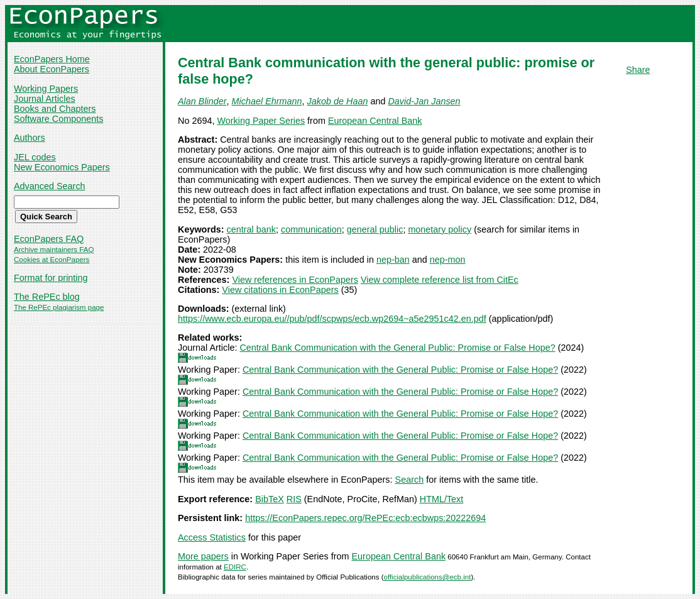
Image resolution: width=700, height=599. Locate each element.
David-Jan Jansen (424, 101)
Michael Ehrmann (267, 101)
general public (375, 229)
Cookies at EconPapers (52, 260)
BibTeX (270, 499)
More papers (203, 556)
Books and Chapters (55, 109)
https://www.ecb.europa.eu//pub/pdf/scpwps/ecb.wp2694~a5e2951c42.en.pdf (332, 319)
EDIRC (235, 567)
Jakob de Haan (338, 101)
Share (638, 70)
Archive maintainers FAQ (54, 250)
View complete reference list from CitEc (440, 280)
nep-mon (448, 260)
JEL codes (35, 157)
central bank (251, 229)
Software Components (58, 119)
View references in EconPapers (295, 280)
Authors (30, 138)
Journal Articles (45, 99)
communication (311, 229)
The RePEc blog (47, 297)
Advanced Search (50, 186)
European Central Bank (375, 121)
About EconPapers (52, 69)
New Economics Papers (62, 167)
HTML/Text (442, 499)
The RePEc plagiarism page (59, 307)
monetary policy (440, 229)
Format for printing (51, 278)
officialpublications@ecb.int (428, 577)
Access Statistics (212, 537)
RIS (294, 499)
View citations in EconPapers (280, 290)
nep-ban (393, 260)
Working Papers (46, 89)
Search (410, 480)
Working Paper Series (261, 121)
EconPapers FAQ (49, 239)
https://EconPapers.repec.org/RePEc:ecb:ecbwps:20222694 (365, 518)
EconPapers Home (52, 59)
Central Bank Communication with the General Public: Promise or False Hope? (397, 348)
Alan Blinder (202, 101)
